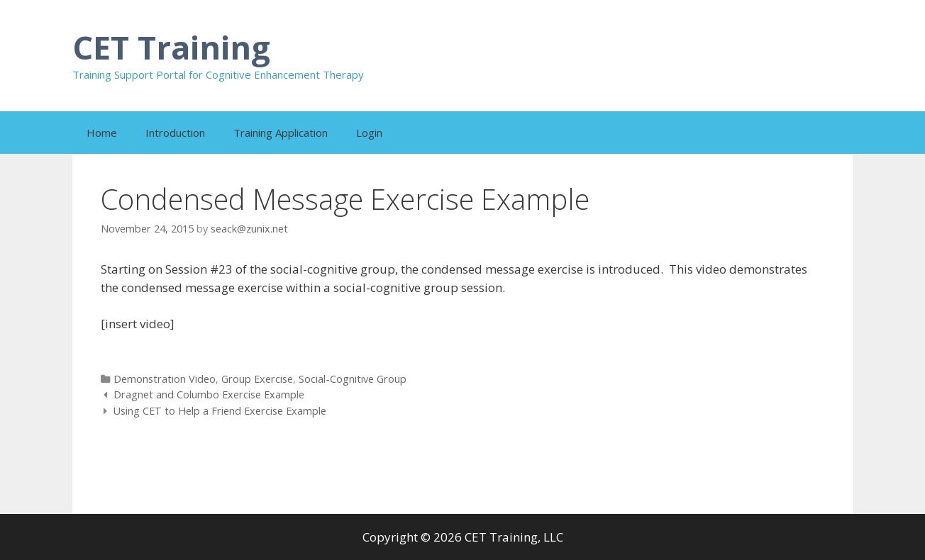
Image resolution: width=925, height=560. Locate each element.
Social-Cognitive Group (353, 379)
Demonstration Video (165, 379)
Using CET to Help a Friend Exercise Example (220, 411)
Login (369, 133)
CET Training (171, 47)
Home (102, 133)
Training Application (281, 133)
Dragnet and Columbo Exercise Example (209, 394)
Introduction (175, 133)
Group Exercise (257, 379)
